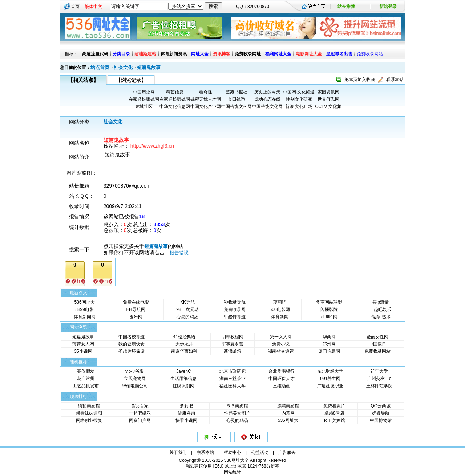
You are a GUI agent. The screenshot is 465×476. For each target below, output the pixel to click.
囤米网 (136, 317)
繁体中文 (93, 7)
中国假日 (377, 344)
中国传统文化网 (267, 107)
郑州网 (329, 344)
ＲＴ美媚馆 (334, 420)
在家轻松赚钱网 (144, 99)
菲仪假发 (86, 371)
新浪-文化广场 (299, 107)
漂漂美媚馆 (288, 406)
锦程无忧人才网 (206, 99)
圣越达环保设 (132, 351)
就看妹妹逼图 (89, 413)
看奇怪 (206, 92)
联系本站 (395, 80)
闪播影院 (329, 309)
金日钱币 (236, 99)
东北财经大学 (330, 371)
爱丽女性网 (377, 337)
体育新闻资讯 (174, 54)
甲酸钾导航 (235, 317)
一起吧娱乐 (380, 309)
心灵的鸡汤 (187, 317)
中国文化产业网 (206, 107)
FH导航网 (136, 309)
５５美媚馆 (237, 406)
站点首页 (100, 67)
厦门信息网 (329, 351)
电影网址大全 (309, 54)
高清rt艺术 (381, 317)
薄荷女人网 (83, 344)
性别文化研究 (299, 99)
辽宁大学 (379, 371)
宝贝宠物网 (135, 379)
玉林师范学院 (379, 386)
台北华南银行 (282, 371)
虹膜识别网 (183, 386)
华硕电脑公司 (135, 386)
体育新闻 (280, 317)
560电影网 (280, 309)
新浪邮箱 (232, 351)
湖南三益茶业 (232, 379)
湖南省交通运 (281, 351)
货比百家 (140, 406)
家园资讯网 (328, 92)
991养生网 (330, 379)
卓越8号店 (334, 413)
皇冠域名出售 (339, 54)
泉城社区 (144, 107)
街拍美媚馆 (89, 406)
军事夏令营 (232, 344)
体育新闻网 (85, 317)
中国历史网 (144, 92)
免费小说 (281, 344)
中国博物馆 (381, 420)
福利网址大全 (278, 54)
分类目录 (121, 54)
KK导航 (187, 302)
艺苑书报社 (236, 92)
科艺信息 (175, 92)
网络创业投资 (89, 420)
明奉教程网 (232, 337)
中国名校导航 (132, 337)
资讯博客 (222, 54)
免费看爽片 (334, 406)
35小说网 (83, 351)
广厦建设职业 (330, 386)
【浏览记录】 (131, 80)
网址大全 (200, 54)
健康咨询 (186, 413)
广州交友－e (379, 379)
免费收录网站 (370, 54)
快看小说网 (186, 420)
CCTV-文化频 (328, 107)
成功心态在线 (267, 99)
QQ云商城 (381, 406)
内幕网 (288, 413)
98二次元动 (187, 309)
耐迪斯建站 (145, 54)
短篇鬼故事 (149, 67)
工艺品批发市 (86, 386)
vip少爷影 (135, 371)
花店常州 (86, 379)
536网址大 (85, 302)
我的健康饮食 (132, 344)
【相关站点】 (83, 80)
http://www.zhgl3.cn (152, 146)
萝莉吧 (280, 302)
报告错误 (179, 253)
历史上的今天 (267, 92)
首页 (75, 7)
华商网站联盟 (329, 302)
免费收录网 (235, 309)
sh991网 (329, 317)
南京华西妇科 (184, 351)
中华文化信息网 (175, 107)
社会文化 (123, 67)
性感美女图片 (237, 413)
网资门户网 (140, 420)
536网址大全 (236, 460)
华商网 (329, 337)
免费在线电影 (136, 302)
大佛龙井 (184, 344)
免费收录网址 (248, 54)
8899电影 (84, 309)
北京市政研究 (232, 371)
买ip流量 (381, 302)
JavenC (184, 371)
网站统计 (232, 472)
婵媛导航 (381, 413)
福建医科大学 (232, 386)
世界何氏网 (328, 99)
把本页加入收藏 (360, 80)
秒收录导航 (235, 302)
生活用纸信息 (183, 379)
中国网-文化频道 (299, 92)
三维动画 (282, 386)
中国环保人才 (282, 379)
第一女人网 (281, 337)
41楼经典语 (184, 337)
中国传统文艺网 (236, 107)
